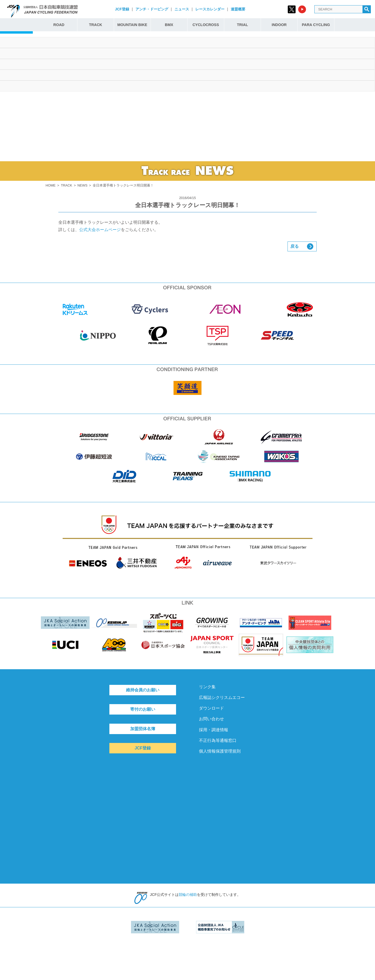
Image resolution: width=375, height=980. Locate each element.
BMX (169, 25)
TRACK (96, 25)
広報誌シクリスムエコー (222, 697)
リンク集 (207, 687)
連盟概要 (238, 9)
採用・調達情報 (214, 730)
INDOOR (279, 25)
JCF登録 (122, 9)
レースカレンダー (210, 9)
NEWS (82, 185)
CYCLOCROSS (206, 25)
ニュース (182, 9)
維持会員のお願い (143, 690)
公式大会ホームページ (100, 230)
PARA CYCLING (316, 25)
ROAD (59, 25)
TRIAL (242, 25)
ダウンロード (211, 708)
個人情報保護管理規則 (220, 751)
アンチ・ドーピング (152, 9)
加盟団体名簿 (143, 729)
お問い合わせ (211, 719)
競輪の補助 (188, 895)
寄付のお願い (143, 709)
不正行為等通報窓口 (218, 740)
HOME (51, 185)
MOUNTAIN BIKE (132, 25)
